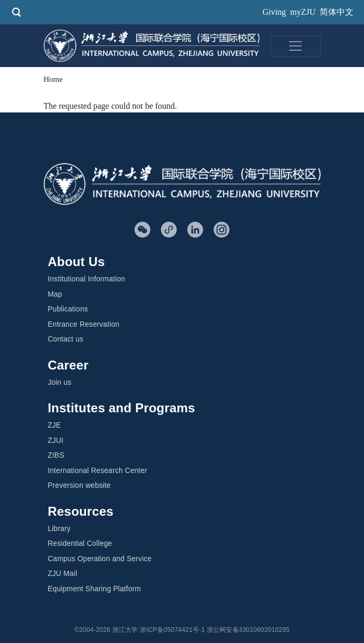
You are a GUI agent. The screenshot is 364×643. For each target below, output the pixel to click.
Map (55, 294)
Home (53, 79)
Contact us (66, 339)
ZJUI (56, 441)
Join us (60, 382)
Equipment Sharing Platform (95, 589)
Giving (274, 12)
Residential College (80, 543)
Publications (68, 309)
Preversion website (79, 485)
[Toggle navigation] (296, 46)
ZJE (55, 425)
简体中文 (337, 12)
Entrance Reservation (84, 324)
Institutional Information (87, 279)
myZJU (303, 12)
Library (59, 529)
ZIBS (56, 455)
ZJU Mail (63, 574)
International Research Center (98, 471)
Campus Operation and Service (100, 559)
